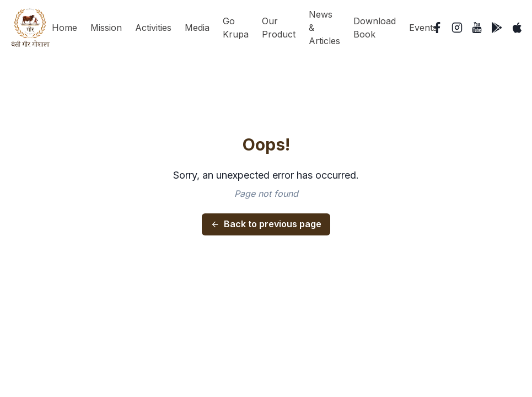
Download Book (375, 28)
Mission (106, 28)
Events (423, 28)
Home (65, 28)
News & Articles (324, 28)
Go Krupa (236, 28)
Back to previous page (266, 224)
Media (197, 28)
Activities (153, 28)
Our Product (279, 28)
